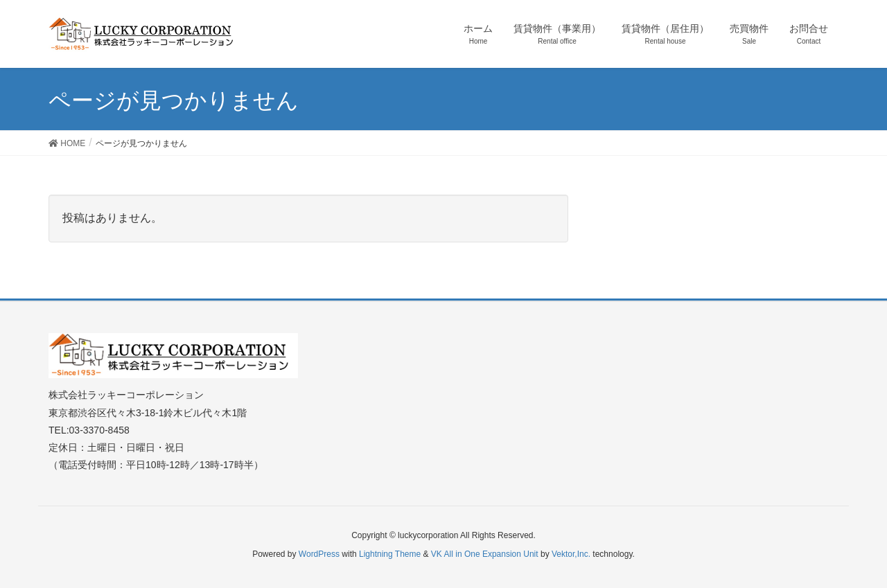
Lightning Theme (390, 554)
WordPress (319, 554)
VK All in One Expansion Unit (485, 554)
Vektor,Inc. (571, 554)
